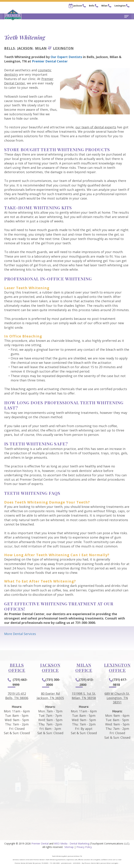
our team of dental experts (96, 127)
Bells (10, 48)
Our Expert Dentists (66, 57)
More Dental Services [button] (20, 634)
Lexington (63, 48)
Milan (41, 48)
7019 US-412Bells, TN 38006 (17, 706)
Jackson (25, 48)
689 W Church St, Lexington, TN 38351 (117, 708)
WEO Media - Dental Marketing (72, 843)
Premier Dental (40, 843)
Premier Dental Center (50, 61)
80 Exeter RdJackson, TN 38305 (50, 706)
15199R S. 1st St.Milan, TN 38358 (84, 706)
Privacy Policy (84, 847)
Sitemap (69, 847)
